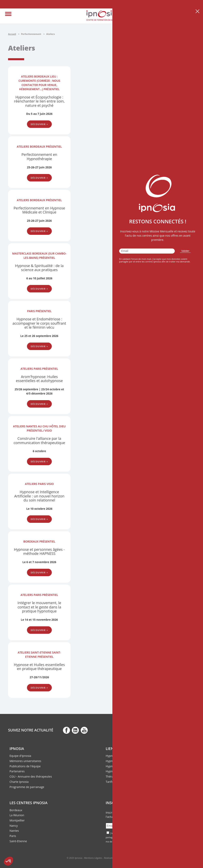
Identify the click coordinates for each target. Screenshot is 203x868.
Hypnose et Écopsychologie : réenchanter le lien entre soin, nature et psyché (39, 101)
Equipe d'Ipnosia (20, 756)
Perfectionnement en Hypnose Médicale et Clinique (39, 210)
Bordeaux (16, 810)
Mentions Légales (93, 858)
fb (66, 730)
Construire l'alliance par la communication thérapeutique (39, 441)
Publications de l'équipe (25, 766)
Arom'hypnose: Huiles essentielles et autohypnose (39, 379)
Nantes (14, 831)
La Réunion (17, 815)
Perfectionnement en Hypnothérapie (39, 157)
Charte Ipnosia (19, 782)
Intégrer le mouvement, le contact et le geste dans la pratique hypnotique (39, 607)
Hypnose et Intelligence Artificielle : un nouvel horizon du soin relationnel (39, 496)
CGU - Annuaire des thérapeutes (31, 776)
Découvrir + (39, 124)
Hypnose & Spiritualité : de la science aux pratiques (39, 268)
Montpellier (17, 820)
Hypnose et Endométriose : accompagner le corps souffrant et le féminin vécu (39, 323)
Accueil (12, 34)
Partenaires (17, 771)
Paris (13, 836)
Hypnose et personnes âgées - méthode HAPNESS (39, 552)
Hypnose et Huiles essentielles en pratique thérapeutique (39, 667)
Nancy (14, 826)
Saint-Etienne (18, 841)
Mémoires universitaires (25, 761)
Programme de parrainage (27, 787)
